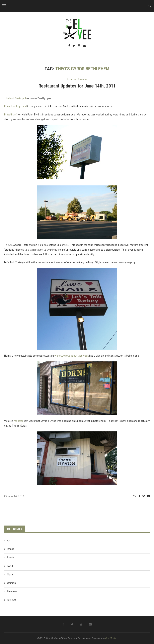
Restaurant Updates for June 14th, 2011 (77, 86)
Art (9, 541)
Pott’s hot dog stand (15, 106)
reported (19, 421)
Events (11, 558)
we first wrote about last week (72, 356)
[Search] (150, 6)
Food (10, 566)
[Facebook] (69, 46)
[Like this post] (135, 496)
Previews (12, 591)
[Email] (84, 46)
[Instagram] (79, 46)
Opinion (11, 583)
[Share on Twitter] (144, 496)
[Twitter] (74, 46)
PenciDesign (111, 638)
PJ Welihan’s (11, 115)
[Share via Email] (148, 496)
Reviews (12, 600)
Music (10, 575)
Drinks (11, 549)
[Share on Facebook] (140, 496)
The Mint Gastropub (15, 98)
